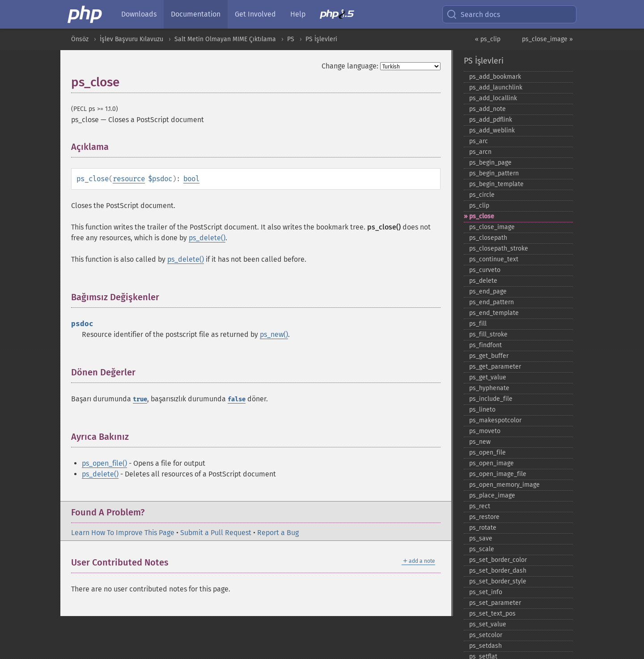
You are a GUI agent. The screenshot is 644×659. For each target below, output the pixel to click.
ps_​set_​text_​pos (492, 614)
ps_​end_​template (494, 313)
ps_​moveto (485, 431)
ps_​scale (482, 549)
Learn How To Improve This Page (123, 533)
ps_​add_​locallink (493, 98)
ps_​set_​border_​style (498, 581)
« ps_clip (488, 39)
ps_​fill (478, 324)
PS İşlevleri (321, 39)
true (140, 399)
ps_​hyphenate (489, 388)
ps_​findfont (485, 345)
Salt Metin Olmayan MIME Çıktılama (225, 39)
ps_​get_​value (488, 377)
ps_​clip (479, 206)
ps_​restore (484, 517)
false (237, 399)
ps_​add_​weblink (492, 130)
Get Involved (255, 14)
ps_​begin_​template (496, 184)
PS (291, 39)
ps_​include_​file (491, 399)
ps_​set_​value (488, 624)
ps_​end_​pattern (491, 302)
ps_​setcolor (486, 635)
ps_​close (482, 216)
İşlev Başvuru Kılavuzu (131, 39)
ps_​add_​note (487, 109)
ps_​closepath (488, 238)
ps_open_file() (104, 463)
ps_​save (481, 538)
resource (129, 179)
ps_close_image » (547, 39)
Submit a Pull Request (216, 533)
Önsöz (80, 39)
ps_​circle (482, 195)
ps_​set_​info (486, 592)
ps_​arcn (480, 152)
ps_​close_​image (492, 227)
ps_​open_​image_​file (498, 474)
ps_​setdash (485, 646)
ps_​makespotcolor (495, 420)
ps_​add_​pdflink (491, 120)
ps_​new (480, 442)
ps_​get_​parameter (495, 367)
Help (298, 14)
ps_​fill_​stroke (488, 334)
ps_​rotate (483, 528)
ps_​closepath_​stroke (499, 249)
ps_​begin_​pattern (494, 173)
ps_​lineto (482, 410)
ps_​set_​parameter (495, 603)
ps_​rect (480, 506)
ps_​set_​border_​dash (498, 571)
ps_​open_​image (491, 463)
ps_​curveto (485, 270)
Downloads (139, 14)
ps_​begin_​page (490, 163)
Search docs (473, 14)
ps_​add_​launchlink (496, 87)
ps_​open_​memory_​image (504, 485)
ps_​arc (479, 141)
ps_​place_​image (492, 495)
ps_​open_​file (487, 453)
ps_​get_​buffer (489, 356)
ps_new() (274, 334)
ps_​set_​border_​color (498, 560)
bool (191, 179)
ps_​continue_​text (494, 259)
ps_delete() (207, 238)
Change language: (350, 66)
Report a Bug (278, 533)
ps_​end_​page (488, 291)
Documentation (196, 14)
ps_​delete (483, 281)
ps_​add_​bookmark (495, 77)
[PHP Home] (85, 14)
